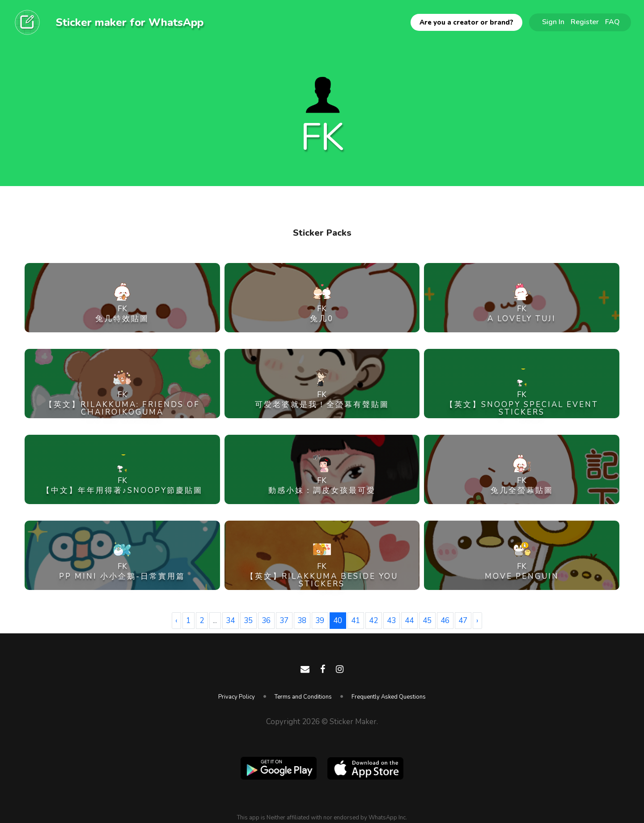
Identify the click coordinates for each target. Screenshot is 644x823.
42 (373, 621)
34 (230, 621)
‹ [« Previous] (176, 621)
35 (248, 621)
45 (427, 621)
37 (284, 621)
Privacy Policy (237, 697)
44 (409, 621)
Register (585, 22)
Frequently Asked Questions (389, 697)
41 (356, 621)
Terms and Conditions (303, 697)
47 (463, 621)
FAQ (612, 22)
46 (445, 621)
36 (266, 621)
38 (302, 621)
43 (391, 621)
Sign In (553, 22)
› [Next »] (477, 621)
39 (320, 621)
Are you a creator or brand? (466, 22)
